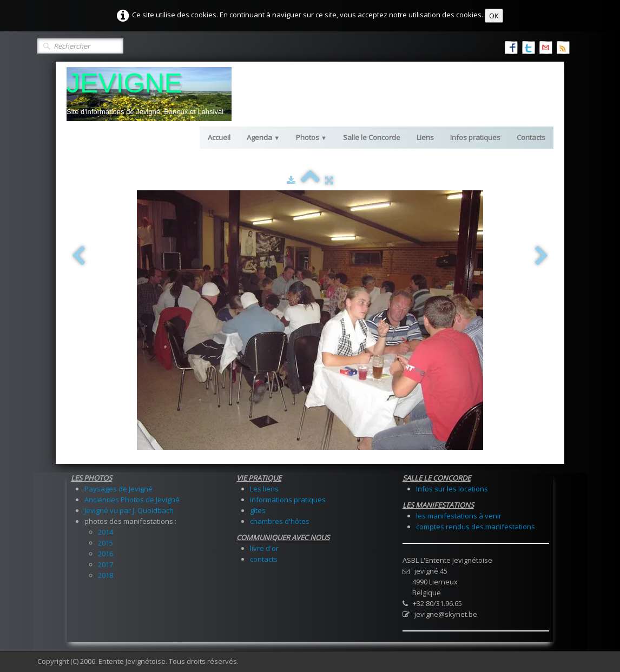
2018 (105, 575)
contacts (264, 559)
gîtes (258, 510)
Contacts (531, 137)
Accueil (219, 137)
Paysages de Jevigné (118, 489)
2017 (105, 564)
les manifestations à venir (459, 516)
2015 (105, 543)
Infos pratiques (475, 137)
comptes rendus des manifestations (476, 527)
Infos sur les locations (452, 489)
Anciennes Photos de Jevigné (132, 500)
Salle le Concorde (372, 137)
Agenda (263, 137)
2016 (105, 554)
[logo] (149, 94)
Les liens (264, 489)
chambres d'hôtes (280, 521)
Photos (311, 137)
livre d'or (264, 548)
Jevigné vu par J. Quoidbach (129, 510)
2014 (105, 532)
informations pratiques (288, 500)
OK (494, 16)
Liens (425, 137)
